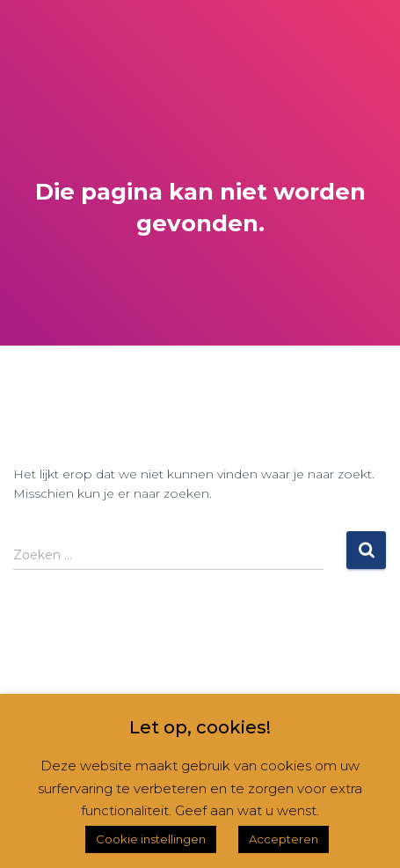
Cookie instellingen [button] (151, 839)
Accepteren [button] (284, 839)
